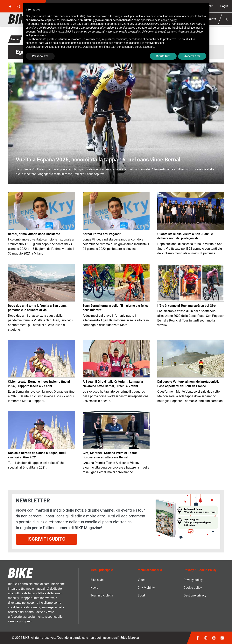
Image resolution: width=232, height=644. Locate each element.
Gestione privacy (195, 595)
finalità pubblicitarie (48, 32)
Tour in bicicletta (102, 595)
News (94, 588)
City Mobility (146, 588)
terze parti (83, 24)
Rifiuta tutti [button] (163, 56)
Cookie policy (193, 588)
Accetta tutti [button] (192, 56)
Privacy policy (193, 580)
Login (224, 6)
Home (15, 39)
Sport (141, 595)
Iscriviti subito (46, 539)
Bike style (97, 580)
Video (142, 580)
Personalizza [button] (40, 56)
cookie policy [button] (169, 20)
